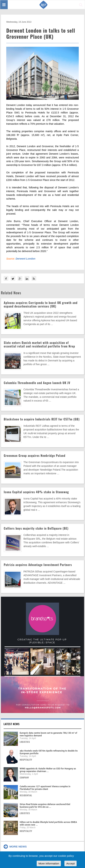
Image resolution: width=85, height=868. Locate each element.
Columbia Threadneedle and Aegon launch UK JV (37, 383)
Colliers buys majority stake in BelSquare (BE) (36, 528)
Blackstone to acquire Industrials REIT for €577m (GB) (42, 419)
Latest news (12, 724)
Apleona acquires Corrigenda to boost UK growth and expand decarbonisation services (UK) (41, 304)
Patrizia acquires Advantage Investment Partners (38, 565)
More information (49, 863)
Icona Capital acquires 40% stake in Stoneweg (36, 492)
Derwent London (25, 259)
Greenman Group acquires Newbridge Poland (35, 455)
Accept (70, 863)
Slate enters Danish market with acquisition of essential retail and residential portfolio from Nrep (39, 344)
